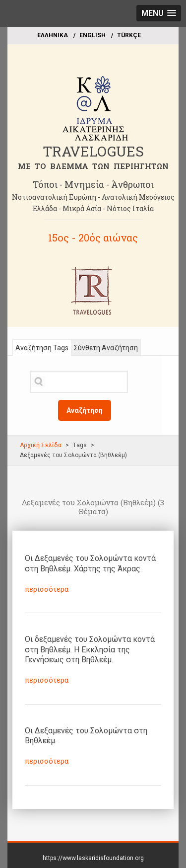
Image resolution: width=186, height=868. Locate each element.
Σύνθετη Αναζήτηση (106, 348)
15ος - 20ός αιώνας (93, 237)
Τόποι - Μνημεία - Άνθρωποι (93, 184)
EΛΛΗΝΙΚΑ (53, 35)
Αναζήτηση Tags (42, 348)
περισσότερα (47, 589)
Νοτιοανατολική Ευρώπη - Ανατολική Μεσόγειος (93, 197)
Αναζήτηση (85, 410)
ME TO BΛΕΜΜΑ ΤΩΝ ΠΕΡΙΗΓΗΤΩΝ (93, 166)
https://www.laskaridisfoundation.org (93, 858)
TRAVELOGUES (93, 151)
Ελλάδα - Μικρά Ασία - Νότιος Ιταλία (93, 208)
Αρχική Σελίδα (41, 445)
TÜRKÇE (129, 35)
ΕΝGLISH (93, 35)
